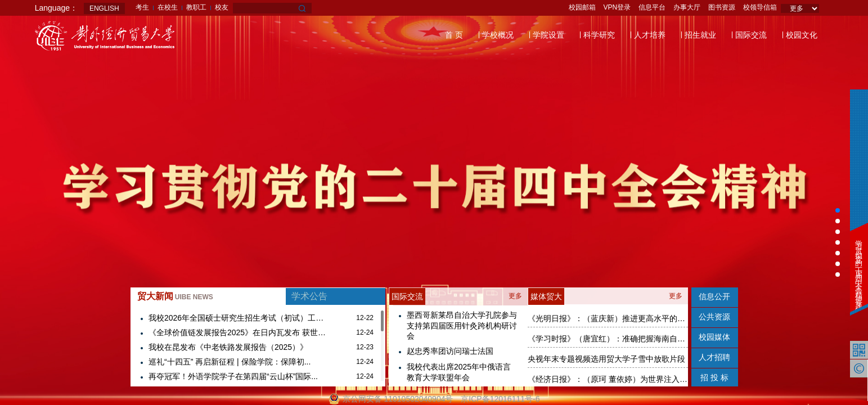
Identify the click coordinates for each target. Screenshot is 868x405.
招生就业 (700, 35)
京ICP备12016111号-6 (500, 399)
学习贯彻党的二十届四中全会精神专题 (859, 267)
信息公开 (714, 296)
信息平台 (652, 7)
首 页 (454, 35)
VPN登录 (617, 7)
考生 (142, 7)
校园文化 (802, 35)
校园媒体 (714, 337)
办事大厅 (687, 7)
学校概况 (498, 35)
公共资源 (714, 317)
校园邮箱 (582, 7)
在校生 (168, 7)
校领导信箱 (760, 7)
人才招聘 (714, 357)
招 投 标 (714, 377)
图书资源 (722, 7)
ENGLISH (104, 8)
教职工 (196, 7)
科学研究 (599, 35)
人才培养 (650, 35)
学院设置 (548, 35)
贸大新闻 (175, 296)
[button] (838, 210)
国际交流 (751, 35)
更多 (515, 296)
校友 (222, 7)
